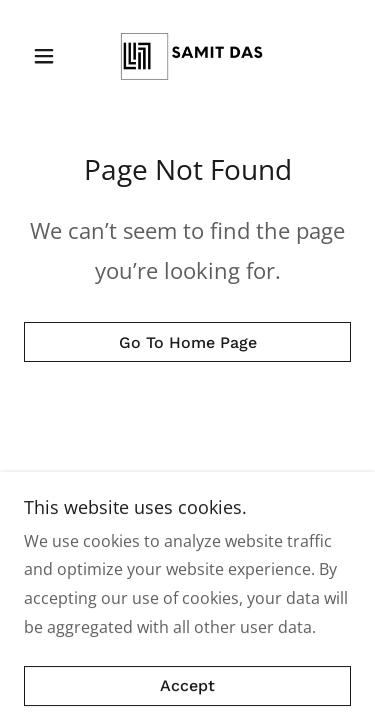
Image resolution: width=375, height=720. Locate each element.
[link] (187, 56)
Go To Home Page (188, 342)
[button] (48, 56)
